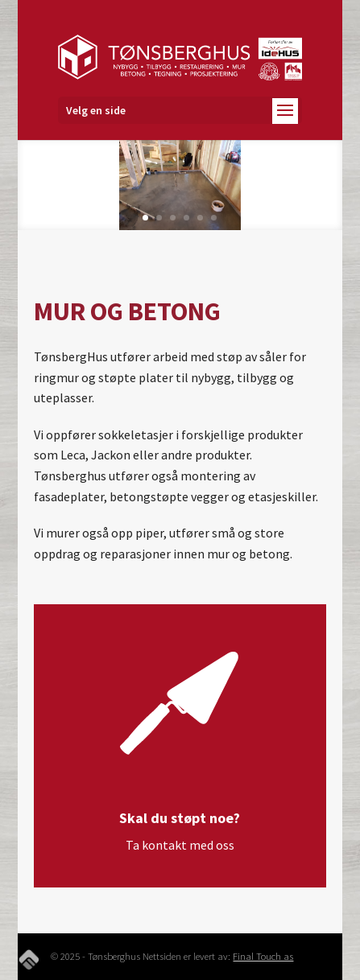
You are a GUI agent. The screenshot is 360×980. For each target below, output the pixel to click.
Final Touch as (263, 956)
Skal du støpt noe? (180, 818)
